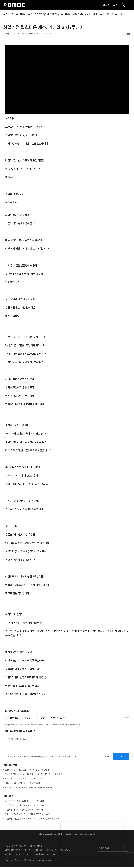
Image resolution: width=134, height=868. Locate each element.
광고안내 (58, 835)
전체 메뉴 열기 (129, 5)
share (124, 34)
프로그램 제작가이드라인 (85, 835)
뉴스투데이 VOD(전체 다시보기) (76, 14)
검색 (122, 5)
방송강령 (68, 835)
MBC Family (105, 849)
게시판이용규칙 (45, 835)
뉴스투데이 (21, 14)
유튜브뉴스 (99, 14)
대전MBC (15, 5)
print (129, 34)
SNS (104, 5)
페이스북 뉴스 (112, 14)
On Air (115, 5)
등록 (121, 758)
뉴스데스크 (9, 14)
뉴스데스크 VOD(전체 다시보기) (44, 14)
